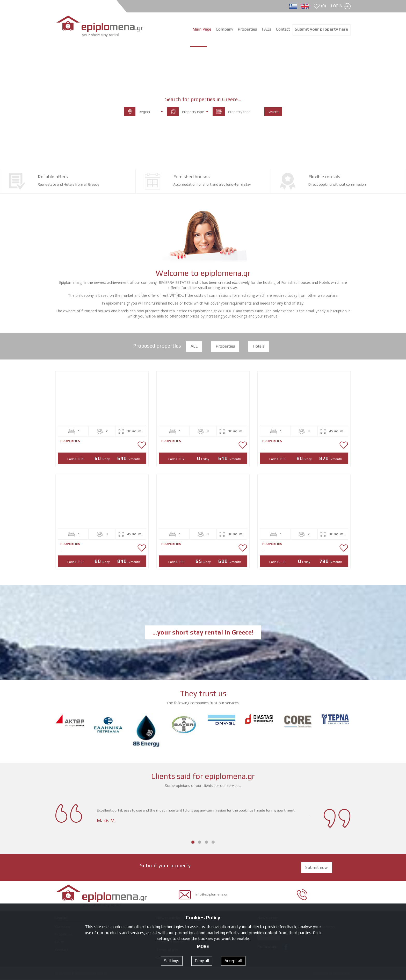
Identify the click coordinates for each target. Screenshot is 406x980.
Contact (283, 29)
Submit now (317, 868)
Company (224, 29)
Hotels (259, 346)
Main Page (202, 29)
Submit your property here (321, 29)
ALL (194, 346)
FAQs (267, 29)
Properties (225, 346)
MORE (203, 946)
